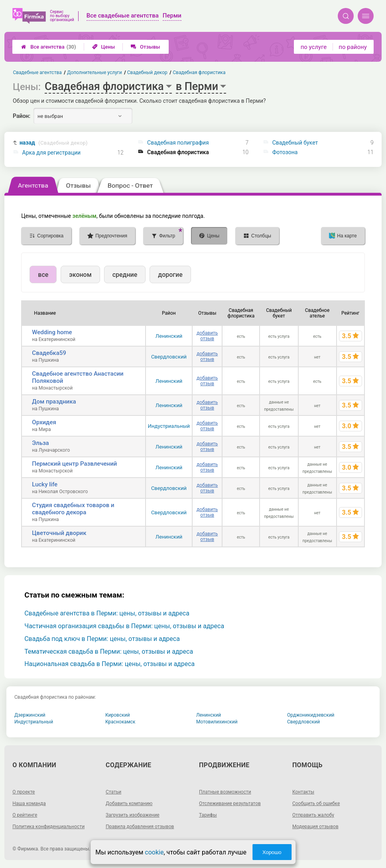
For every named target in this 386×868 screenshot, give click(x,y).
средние (125, 275)
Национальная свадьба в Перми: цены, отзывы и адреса (109, 664)
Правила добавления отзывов (140, 827)
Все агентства (48, 47)
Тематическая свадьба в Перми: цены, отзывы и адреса (109, 651)
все (43, 275)
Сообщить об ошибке (316, 803)
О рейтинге (25, 815)
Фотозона (285, 152)
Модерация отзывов (315, 827)
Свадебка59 (49, 353)
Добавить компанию (129, 803)
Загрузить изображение (133, 815)
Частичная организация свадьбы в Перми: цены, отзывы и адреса (124, 626)
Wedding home (52, 332)
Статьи (113, 792)
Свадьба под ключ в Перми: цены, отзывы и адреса (102, 639)
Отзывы (145, 47)
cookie (154, 852)
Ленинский (169, 336)
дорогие (170, 275)
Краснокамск (120, 722)
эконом (80, 275)
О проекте (24, 792)
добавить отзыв (207, 336)
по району (353, 47)
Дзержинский (30, 715)
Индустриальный (169, 426)
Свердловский (169, 357)
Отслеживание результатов (230, 803)
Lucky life (45, 484)
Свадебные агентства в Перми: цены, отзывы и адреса (107, 613)
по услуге (314, 47)
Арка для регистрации (52, 153)
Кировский (118, 715)
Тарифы (208, 815)
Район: (22, 116)
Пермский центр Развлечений (74, 464)
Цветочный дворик (59, 533)
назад (54, 143)
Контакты (303, 792)
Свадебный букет (295, 143)
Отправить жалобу (313, 815)
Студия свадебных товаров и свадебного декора (73, 509)
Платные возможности (225, 792)
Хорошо (272, 852)
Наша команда (29, 803)
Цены (104, 47)
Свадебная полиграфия (178, 143)
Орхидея (44, 422)
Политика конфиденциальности (48, 827)
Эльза (40, 443)
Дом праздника (54, 402)
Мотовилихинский (217, 722)
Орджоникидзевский (311, 715)
